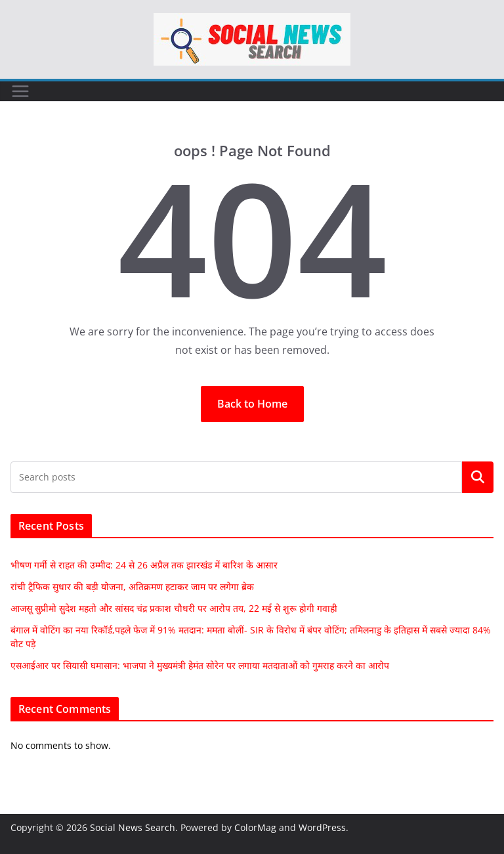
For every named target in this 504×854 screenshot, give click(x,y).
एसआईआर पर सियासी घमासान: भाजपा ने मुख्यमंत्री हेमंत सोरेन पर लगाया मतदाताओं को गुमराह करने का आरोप (200, 665)
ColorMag (255, 827)
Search (478, 477)
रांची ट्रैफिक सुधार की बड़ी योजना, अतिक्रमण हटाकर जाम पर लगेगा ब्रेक (132, 587)
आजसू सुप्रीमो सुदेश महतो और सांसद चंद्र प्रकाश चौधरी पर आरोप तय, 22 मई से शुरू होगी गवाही (174, 608)
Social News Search (133, 827)
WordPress (322, 827)
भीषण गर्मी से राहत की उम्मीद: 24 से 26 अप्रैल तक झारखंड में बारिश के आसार (144, 565)
